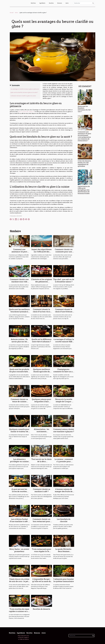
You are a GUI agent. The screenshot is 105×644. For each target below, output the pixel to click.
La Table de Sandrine (23, 639)
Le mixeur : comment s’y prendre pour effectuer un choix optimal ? (64, 463)
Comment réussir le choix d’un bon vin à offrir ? (41, 312)
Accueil (12, 13)
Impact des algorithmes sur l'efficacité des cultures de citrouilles (41, 252)
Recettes (51, 3)
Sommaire (16, 85)
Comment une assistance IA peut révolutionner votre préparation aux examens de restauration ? (84, 136)
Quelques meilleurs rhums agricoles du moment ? (42, 372)
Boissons (60, 3)
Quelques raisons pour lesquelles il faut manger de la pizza (42, 402)
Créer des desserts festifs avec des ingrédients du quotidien (84, 164)
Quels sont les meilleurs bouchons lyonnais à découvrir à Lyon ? (19, 312)
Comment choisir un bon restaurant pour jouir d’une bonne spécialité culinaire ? (42, 523)
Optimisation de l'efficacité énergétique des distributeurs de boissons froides (84, 190)
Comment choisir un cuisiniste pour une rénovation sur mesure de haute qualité (64, 253)
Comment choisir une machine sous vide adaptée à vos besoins (19, 282)
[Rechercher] (84, 3)
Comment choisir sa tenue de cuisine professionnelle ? (19, 402)
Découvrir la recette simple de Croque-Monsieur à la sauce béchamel (64, 403)
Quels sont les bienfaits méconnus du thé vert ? (84, 109)
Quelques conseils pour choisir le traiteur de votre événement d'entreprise (19, 433)
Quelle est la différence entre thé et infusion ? (42, 340)
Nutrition (33, 3)
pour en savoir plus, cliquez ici (26, 112)
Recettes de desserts (41, 609)
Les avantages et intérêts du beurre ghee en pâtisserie (25, 89)
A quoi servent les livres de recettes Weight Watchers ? (19, 491)
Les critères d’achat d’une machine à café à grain (19, 521)
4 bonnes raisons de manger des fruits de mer (64, 491)
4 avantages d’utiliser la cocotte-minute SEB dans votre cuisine (64, 342)
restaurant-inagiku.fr (23, 638)
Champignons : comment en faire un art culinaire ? (64, 372)
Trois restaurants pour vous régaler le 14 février (42, 551)
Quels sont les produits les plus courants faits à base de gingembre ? (19, 372)
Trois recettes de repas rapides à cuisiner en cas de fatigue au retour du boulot (19, 612)
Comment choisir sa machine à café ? (42, 490)
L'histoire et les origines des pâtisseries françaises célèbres (42, 282)
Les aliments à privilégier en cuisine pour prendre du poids (19, 461)
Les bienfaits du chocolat (64, 520)
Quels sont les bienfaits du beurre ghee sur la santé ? (24, 92)
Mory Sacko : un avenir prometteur (19, 550)
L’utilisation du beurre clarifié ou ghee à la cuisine (23, 96)
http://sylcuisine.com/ (23, 636)
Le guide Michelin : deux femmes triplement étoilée (64, 551)
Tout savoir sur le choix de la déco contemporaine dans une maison (41, 463)
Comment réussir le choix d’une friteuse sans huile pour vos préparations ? (64, 313)
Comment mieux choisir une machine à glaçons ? (64, 430)
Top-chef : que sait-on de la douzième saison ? (64, 281)
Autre (67, 3)
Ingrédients (42, 3)
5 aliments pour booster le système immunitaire (64, 580)
